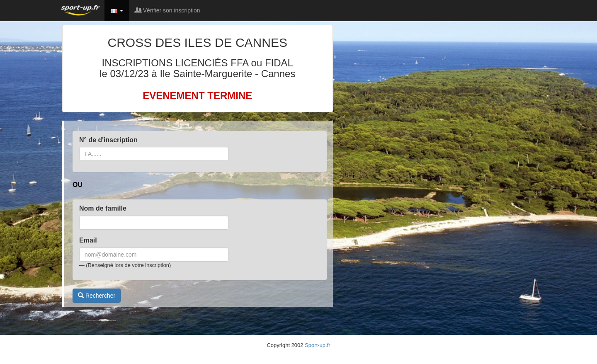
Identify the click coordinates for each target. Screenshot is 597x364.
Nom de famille (103, 208)
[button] (117, 10)
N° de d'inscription (108, 140)
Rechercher (97, 296)
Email (88, 240)
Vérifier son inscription (168, 10)
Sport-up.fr (317, 345)
